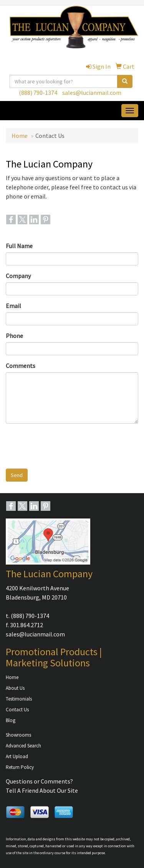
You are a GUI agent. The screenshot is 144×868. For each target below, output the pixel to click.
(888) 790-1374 (38, 93)
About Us (15, 688)
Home (20, 136)
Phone (14, 336)
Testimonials (19, 699)
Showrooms (18, 735)
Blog (11, 720)
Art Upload (17, 756)
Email (13, 306)
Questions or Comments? (39, 781)
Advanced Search (23, 746)
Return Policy (20, 767)
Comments (21, 366)
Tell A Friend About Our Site (42, 790)
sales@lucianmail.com (92, 93)
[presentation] (64, 444)
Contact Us (17, 710)
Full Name (19, 246)
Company (18, 276)
